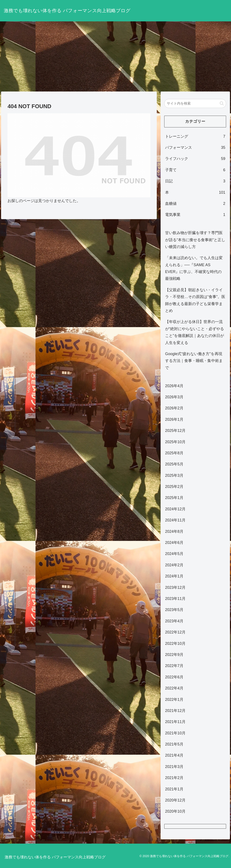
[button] (222, 103)
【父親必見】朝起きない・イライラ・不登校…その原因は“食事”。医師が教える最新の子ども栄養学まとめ (195, 300)
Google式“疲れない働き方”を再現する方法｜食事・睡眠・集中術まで (194, 361)
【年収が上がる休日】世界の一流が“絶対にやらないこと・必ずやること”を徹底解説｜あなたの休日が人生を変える (195, 332)
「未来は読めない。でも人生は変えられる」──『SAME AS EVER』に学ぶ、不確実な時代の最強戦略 (194, 268)
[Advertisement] (115, 56)
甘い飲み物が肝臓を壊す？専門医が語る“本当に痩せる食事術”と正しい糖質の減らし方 (195, 240)
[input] (195, 103)
